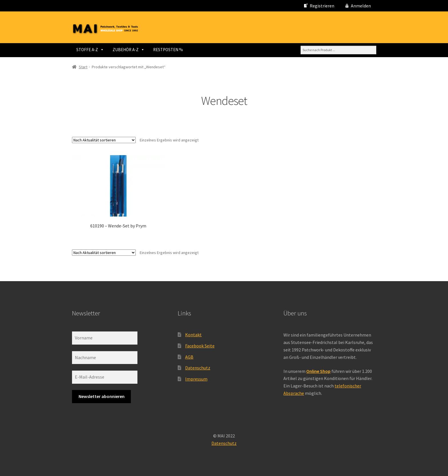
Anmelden (361, 6)
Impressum (196, 379)
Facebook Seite (200, 346)
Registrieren (322, 6)
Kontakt (193, 335)
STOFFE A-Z (90, 50)
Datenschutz (198, 368)
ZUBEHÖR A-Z (129, 50)
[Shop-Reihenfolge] (104, 140)
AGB (189, 357)
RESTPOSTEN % (168, 50)
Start (83, 67)
